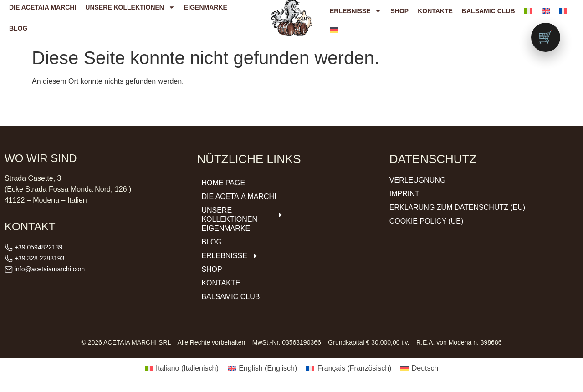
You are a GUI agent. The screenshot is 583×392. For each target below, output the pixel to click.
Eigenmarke (226, 228)
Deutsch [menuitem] (425, 368)
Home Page (223, 183)
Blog (18, 28)
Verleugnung (418, 180)
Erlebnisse (355, 11)
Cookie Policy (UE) (426, 221)
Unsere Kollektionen (243, 215)
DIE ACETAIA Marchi (239, 196)
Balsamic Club (488, 11)
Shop (399, 11)
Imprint (404, 194)
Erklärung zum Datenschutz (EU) (457, 207)
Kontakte (435, 11)
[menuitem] (528, 11)
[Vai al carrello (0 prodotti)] (546, 37)
